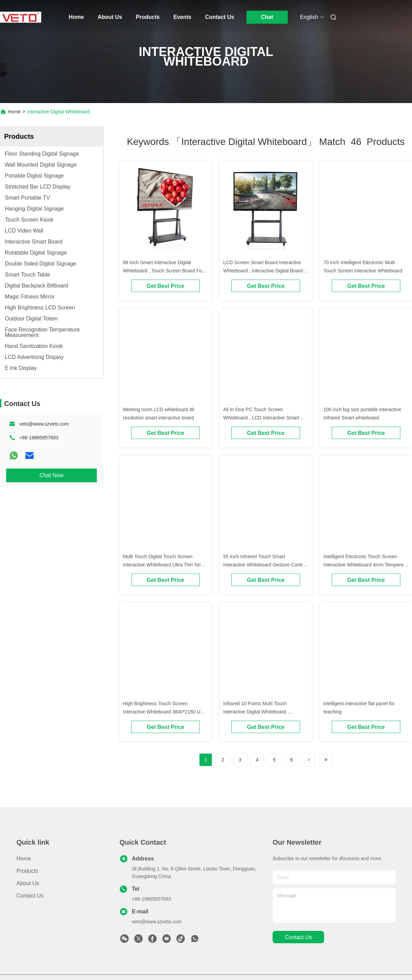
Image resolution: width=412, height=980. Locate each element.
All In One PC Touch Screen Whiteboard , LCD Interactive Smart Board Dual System (261, 418)
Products (148, 17)
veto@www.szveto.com (44, 424)
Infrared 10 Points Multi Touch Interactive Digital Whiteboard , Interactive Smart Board (256, 712)
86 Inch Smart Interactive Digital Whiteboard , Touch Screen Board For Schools (163, 271)
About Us (110, 17)
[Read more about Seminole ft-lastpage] (326, 760)
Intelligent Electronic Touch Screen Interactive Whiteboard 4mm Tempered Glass (365, 565)
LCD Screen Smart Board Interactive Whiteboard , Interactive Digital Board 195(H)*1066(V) (263, 271)
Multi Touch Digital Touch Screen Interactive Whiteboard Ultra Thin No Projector (162, 565)
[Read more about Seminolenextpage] (309, 760)
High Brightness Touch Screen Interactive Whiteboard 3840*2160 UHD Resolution (165, 712)
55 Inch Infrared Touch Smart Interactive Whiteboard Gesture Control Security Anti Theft (265, 565)
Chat (267, 17)
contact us (298, 937)
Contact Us (219, 17)
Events (182, 17)
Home (76, 17)
